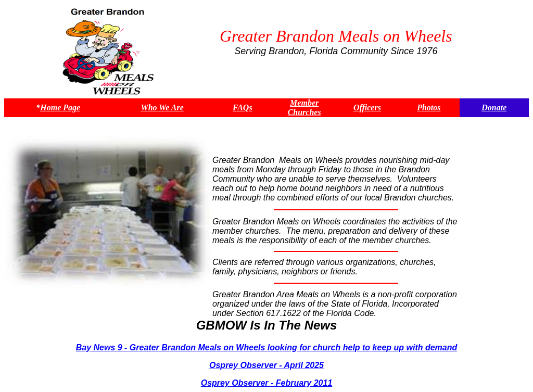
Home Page (60, 108)
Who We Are (162, 108)
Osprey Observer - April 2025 (266, 365)
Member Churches (304, 108)
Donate (494, 108)
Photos (429, 108)
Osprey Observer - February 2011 (267, 383)
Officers (367, 108)
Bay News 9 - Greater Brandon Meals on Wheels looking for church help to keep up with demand (267, 347)
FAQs (243, 108)
